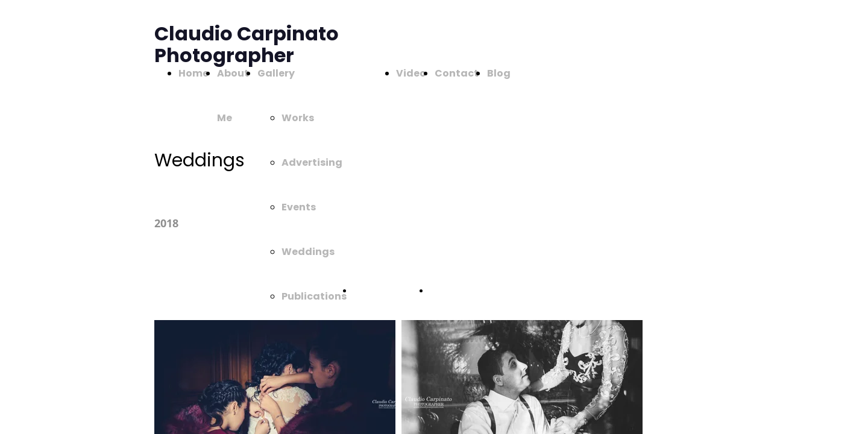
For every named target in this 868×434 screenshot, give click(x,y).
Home (193, 73)
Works (298, 118)
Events (299, 207)
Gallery (276, 73)
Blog (499, 73)
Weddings (308, 252)
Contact (457, 73)
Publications (314, 296)
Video (411, 73)
